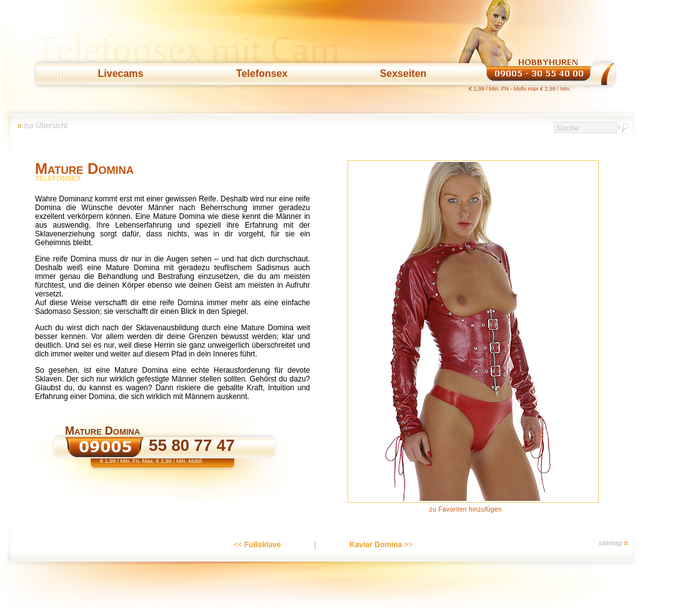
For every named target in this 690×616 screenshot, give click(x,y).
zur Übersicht (45, 126)
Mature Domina (84, 169)
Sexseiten (403, 73)
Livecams (121, 73)
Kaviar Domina (376, 545)
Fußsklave (263, 545)
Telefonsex (262, 73)
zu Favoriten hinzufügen (466, 509)
